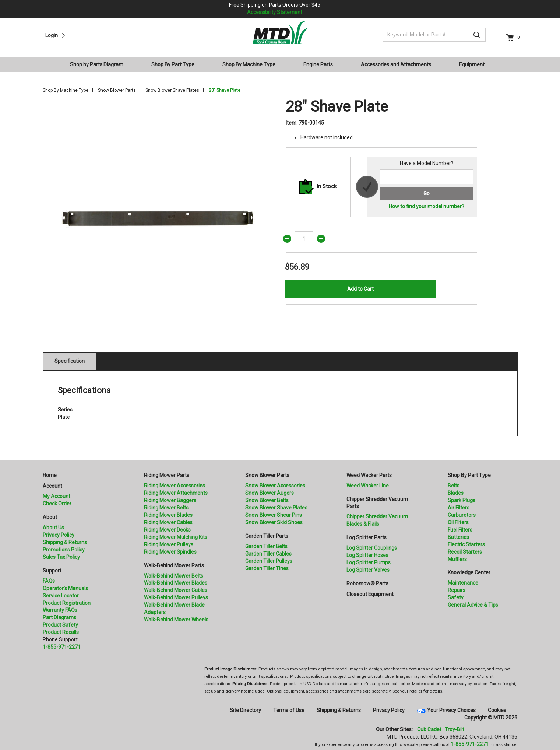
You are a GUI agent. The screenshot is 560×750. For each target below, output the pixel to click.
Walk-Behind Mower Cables (176, 590)
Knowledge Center (469, 572)
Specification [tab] (70, 361)
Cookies (497, 710)
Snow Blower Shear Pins (274, 515)
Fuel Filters (460, 530)
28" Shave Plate (225, 90)
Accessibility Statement (275, 12)
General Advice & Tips (473, 605)
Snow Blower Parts (117, 90)
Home (50, 475)
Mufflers (457, 559)
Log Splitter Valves (368, 570)
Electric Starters (466, 544)
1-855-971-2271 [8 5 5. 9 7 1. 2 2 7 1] (470, 744)
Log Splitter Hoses (367, 555)
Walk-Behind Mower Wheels (176, 620)
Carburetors (462, 515)
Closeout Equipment (370, 594)
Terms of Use (289, 710)
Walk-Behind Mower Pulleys (176, 597)
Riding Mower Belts (166, 508)
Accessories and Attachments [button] (396, 64)
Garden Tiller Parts (267, 536)
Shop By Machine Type (66, 90)
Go (427, 193)
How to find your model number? (427, 206)
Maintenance (463, 583)
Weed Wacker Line (368, 486)
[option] (159, 214)
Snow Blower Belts (267, 500)
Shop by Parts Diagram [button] (97, 64)
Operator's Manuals (65, 588)
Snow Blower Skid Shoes (274, 522)
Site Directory (245, 710)
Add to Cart (360, 289)
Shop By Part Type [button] (173, 64)
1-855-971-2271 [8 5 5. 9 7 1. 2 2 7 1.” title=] (62, 647)
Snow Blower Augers (270, 493)
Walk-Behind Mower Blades (176, 583)
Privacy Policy (59, 535)
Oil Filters (458, 522)
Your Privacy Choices (451, 710)
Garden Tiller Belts (266, 546)
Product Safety (60, 625)
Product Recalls (61, 632)
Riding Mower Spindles (170, 552)
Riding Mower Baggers (170, 500)
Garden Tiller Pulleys (269, 561)
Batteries (458, 537)
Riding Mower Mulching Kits (176, 537)
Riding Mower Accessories (175, 486)
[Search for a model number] (427, 177)
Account (52, 486)
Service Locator (61, 596)
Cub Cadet (429, 729)
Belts (454, 486)
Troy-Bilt (455, 729)
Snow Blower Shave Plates (172, 90)
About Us (53, 528)
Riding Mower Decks (167, 530)
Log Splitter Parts (367, 537)
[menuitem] (100, 64)
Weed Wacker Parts (369, 475)
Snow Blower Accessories (275, 486)
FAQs (49, 581)
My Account (57, 496)
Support (52, 571)
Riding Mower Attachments (176, 493)
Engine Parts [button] (318, 64)
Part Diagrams (59, 617)
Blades (456, 493)
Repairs (457, 590)
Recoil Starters (465, 552)
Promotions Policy (64, 550)
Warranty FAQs (60, 610)
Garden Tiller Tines (267, 568)
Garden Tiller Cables (268, 554)
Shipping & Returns (65, 542)
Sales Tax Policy (61, 557)
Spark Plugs (462, 500)
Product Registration (67, 603)
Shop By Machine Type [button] (249, 64)
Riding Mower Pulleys (169, 544)
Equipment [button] (472, 64)
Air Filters (459, 508)
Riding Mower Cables (168, 522)
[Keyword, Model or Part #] (434, 35)
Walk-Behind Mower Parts (174, 565)
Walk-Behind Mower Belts (174, 576)
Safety (456, 597)
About (50, 517)
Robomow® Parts (367, 583)
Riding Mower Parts (167, 475)
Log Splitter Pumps (369, 562)
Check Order (57, 504)
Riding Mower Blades (168, 515)
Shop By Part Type (469, 475)
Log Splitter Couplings (372, 548)
